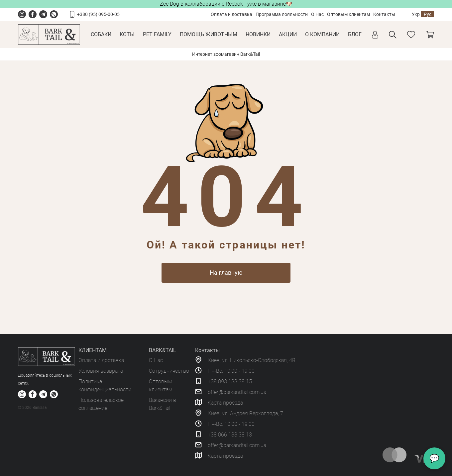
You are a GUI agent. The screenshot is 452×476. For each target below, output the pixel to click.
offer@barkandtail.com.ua (237, 392)
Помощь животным (209, 34)
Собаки (101, 34)
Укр (416, 14)
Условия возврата (101, 371)
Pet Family (157, 34)
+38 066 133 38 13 (230, 435)
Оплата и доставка (231, 14)
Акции (288, 34)
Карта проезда (225, 403)
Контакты (384, 14)
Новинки (258, 34)
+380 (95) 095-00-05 (98, 14)
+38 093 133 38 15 (230, 381)
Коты (127, 34)
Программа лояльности (282, 14)
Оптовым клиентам (348, 14)
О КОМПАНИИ (322, 34)
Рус (428, 14)
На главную (226, 273)
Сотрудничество (169, 371)
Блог (355, 34)
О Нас (317, 14)
